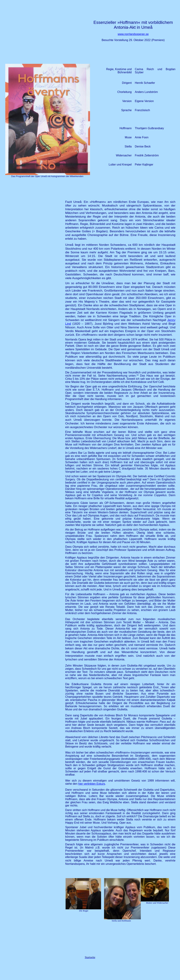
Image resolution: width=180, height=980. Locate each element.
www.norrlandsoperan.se (133, 34)
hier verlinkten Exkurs (92, 784)
